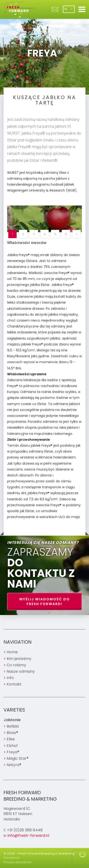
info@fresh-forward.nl (28, 835)
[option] (44, 219)
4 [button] (44, 234)
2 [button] (23, 234)
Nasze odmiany (21, 671)
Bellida (13, 726)
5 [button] (55, 234)
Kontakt (14, 684)
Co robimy (16, 665)
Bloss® (12, 733)
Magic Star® (18, 758)
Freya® (13, 752)
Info (10, 678)
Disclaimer (12, 858)
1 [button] (12, 234)
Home (12, 652)
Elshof (12, 746)
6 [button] (66, 234)
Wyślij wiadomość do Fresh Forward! (44, 602)
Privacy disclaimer (18, 862)
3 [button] (34, 234)
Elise (11, 739)
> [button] (77, 234)
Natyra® (14, 765)
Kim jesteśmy (19, 659)
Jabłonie (12, 720)
